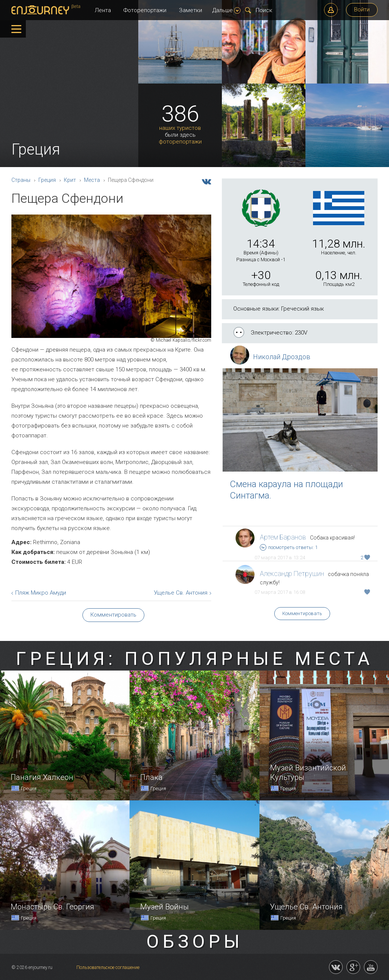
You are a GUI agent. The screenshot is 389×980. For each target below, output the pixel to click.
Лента (103, 10)
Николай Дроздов (282, 357)
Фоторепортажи (145, 10)
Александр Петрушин (292, 574)
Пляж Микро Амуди (41, 593)
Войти (362, 9)
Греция (47, 180)
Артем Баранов (283, 537)
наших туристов (180, 128)
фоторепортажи (180, 142)
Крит (70, 180)
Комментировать (302, 613)
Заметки (191, 10)
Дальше (226, 10)
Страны (21, 180)
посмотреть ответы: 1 (289, 547)
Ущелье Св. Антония (181, 593)
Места (92, 180)
